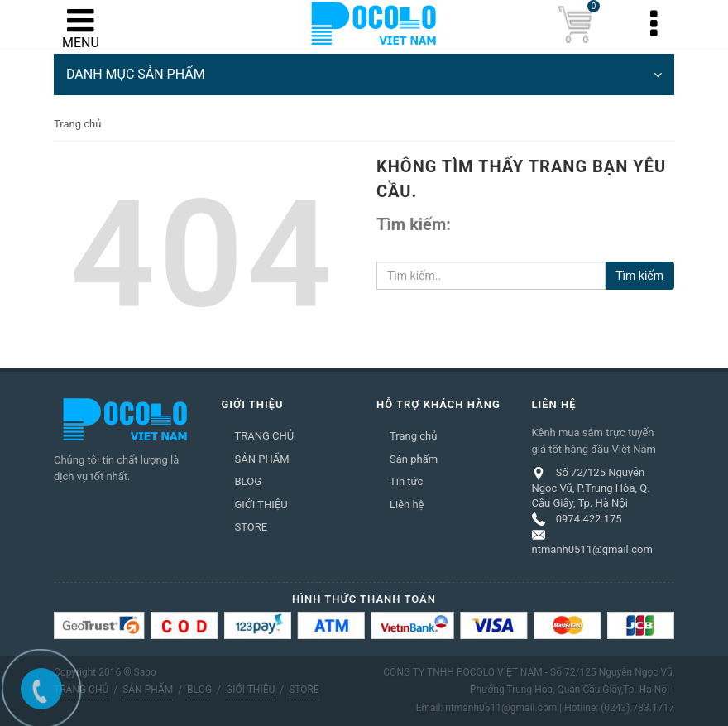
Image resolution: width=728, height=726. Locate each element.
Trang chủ (413, 436)
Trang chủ (77, 124)
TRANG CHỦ (265, 436)
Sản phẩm (414, 459)
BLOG (249, 481)
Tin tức (406, 481)
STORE (251, 527)
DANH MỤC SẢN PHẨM (364, 75)
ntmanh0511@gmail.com (592, 549)
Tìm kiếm (639, 276)
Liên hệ (407, 505)
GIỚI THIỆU (261, 505)
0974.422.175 (589, 519)
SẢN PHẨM (262, 459)
